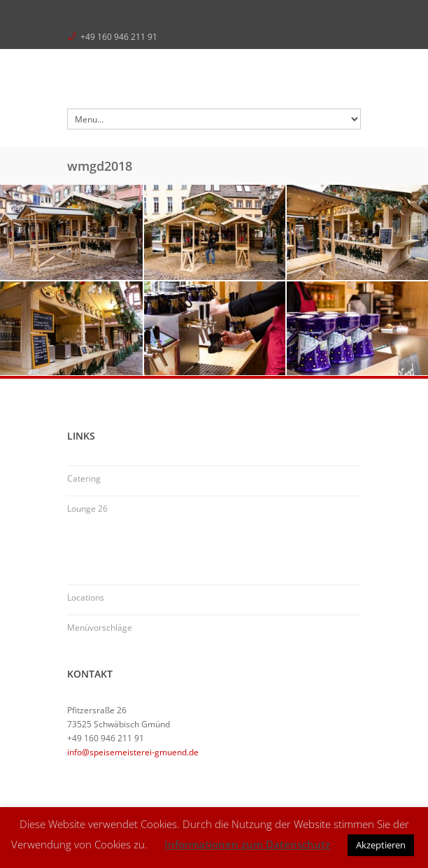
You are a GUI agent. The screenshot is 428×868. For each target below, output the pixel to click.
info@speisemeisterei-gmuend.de (133, 752)
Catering (84, 478)
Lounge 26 (87, 509)
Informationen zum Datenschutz (247, 844)
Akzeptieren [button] (381, 845)
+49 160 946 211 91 (119, 37)
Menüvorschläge (100, 628)
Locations (86, 597)
